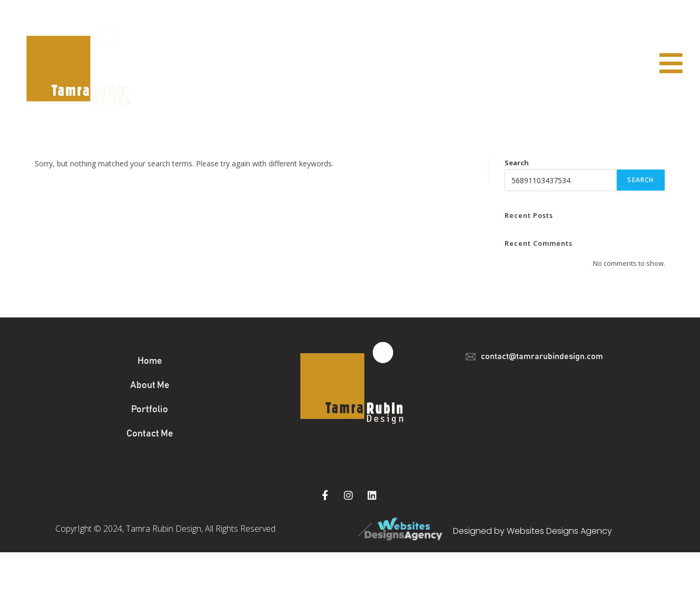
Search (517, 163)
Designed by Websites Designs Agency (533, 531)
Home (150, 361)
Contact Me (150, 434)
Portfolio (150, 410)
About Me (150, 385)
